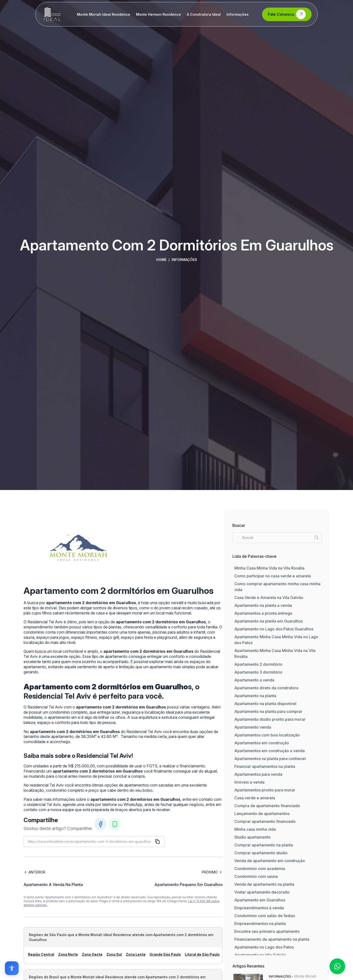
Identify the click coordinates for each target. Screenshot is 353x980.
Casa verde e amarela (255, 798)
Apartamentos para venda (258, 774)
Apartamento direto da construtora (266, 688)
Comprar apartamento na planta (264, 845)
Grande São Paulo (165, 954)
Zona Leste (136, 954)
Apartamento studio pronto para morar (270, 719)
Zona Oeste (92, 954)
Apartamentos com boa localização (267, 735)
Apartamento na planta (255, 696)
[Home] (52, 14)
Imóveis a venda (249, 782)
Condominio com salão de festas (265, 916)
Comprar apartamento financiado (265, 821)
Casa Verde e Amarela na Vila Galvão (269, 598)
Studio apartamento (252, 837)
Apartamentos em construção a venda (270, 751)
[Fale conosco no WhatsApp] (337, 966)
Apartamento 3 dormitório (258, 672)
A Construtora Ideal (204, 14)
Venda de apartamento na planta (264, 884)
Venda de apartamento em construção (270, 861)
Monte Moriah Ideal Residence (104, 14)
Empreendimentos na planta (260, 924)
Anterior (34, 872)
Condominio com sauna (256, 876)
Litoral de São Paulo (202, 954)
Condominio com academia (260, 869)
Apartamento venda (253, 727)
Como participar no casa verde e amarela (273, 576)
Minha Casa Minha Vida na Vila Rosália (269, 568)
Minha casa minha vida (255, 829)
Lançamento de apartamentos (262, 814)
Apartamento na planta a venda (263, 605)
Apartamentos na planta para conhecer (270, 759)
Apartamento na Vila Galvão (260, 955)
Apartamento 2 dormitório (258, 664)
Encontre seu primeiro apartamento (267, 931)
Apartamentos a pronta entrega (263, 613)
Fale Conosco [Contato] (287, 14)
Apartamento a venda (254, 680)
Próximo (212, 872)
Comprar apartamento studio (261, 853)
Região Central (41, 954)
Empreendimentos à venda (259, 908)
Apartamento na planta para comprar (268, 711)
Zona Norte (68, 954)
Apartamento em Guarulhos (260, 900)
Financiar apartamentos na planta (265, 766)
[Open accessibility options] (12, 968)
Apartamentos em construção (262, 743)
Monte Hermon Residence (158, 14)
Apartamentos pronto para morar (265, 790)
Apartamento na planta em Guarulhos (269, 621)
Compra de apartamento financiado (267, 806)
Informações (238, 14)
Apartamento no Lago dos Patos (264, 947)
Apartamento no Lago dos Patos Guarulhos (274, 629)
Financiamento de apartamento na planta (272, 939)
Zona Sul (114, 954)
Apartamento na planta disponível (265, 704)
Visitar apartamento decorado (262, 892)
